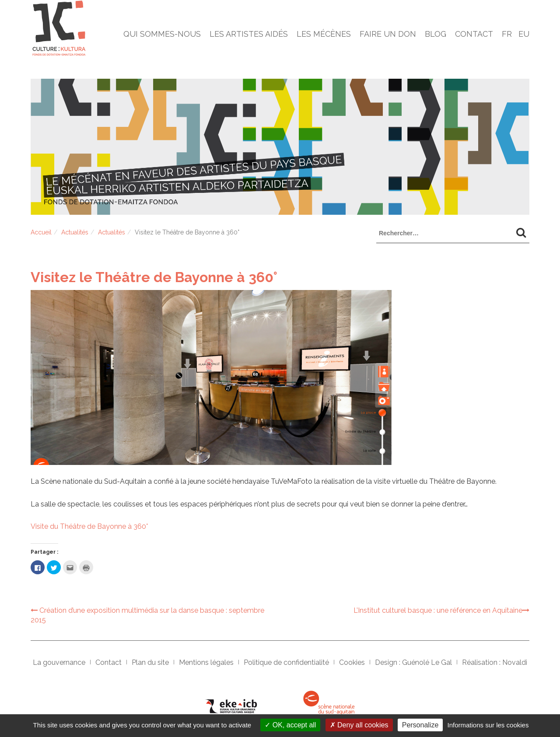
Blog (436, 34)
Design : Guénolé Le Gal (413, 662)
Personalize (420, 725)
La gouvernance (59, 662)
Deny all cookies (359, 725)
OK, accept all (290, 725)
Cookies (352, 662)
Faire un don (388, 34)
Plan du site (150, 662)
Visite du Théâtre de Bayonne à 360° (89, 526)
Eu (524, 34)
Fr (507, 34)
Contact (474, 34)
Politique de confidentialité (286, 662)
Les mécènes (324, 34)
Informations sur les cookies (488, 725)
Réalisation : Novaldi (495, 662)
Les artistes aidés (249, 34)
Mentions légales (206, 662)
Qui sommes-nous (162, 34)
